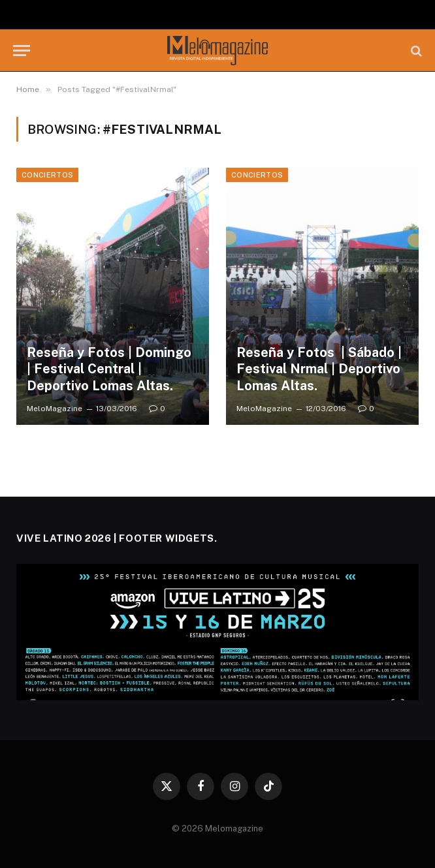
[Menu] (22, 51)
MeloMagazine (55, 409)
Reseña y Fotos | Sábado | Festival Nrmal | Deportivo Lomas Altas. (319, 369)
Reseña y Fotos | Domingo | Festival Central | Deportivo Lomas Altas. (109, 369)
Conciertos (47, 175)
